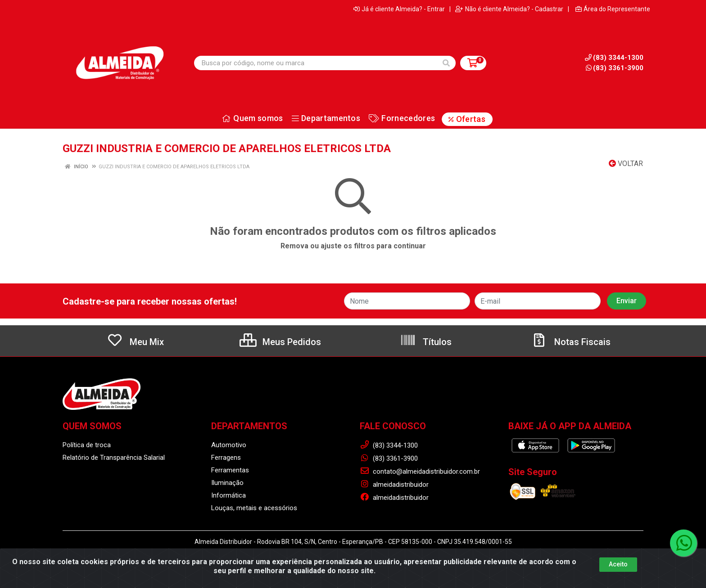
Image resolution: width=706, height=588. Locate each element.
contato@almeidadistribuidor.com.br (420, 471)
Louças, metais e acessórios (254, 508)
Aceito (618, 564)
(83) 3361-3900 (615, 68)
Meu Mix (135, 342)
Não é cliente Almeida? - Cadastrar (509, 9)
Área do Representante (613, 9)
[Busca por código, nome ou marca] (316, 63)
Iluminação (227, 483)
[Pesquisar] (446, 63)
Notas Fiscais (571, 342)
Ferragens (226, 458)
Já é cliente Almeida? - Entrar (399, 9)
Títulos (426, 342)
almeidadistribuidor (394, 485)
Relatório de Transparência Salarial (114, 458)
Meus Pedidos (280, 342)
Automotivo (229, 445)
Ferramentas (230, 470)
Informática (229, 495)
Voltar (626, 164)
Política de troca (87, 445)
